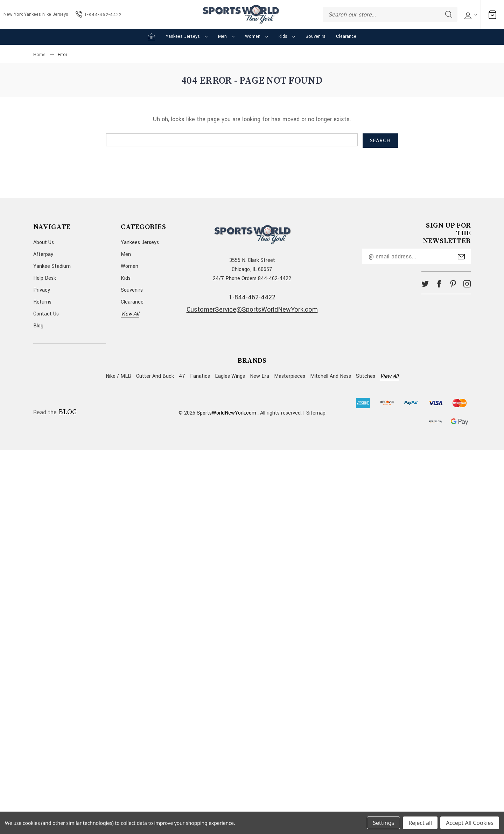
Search (449, 14)
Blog (38, 326)
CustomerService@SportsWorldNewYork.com (252, 310)
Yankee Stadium (52, 266)
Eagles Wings (230, 376)
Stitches (366, 376)
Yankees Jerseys (187, 36)
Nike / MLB (118, 376)
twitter (425, 284)
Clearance (346, 36)
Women (257, 36)
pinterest (453, 284)
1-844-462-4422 (252, 297)
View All (130, 314)
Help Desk (45, 278)
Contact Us (46, 314)
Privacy (42, 290)
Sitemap (316, 413)
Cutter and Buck (155, 376)
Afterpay (43, 254)
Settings (383, 823)
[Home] (152, 37)
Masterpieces (290, 376)
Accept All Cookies (470, 823)
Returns (42, 302)
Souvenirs (316, 36)
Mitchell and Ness (331, 376)
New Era (260, 376)
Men (226, 36)
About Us (44, 242)
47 (182, 376)
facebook (439, 284)
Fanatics (200, 376)
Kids (287, 36)
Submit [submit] (461, 257)
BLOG (68, 413)
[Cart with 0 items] (492, 15)
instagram (467, 284)
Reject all (420, 823)
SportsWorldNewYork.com (226, 413)
